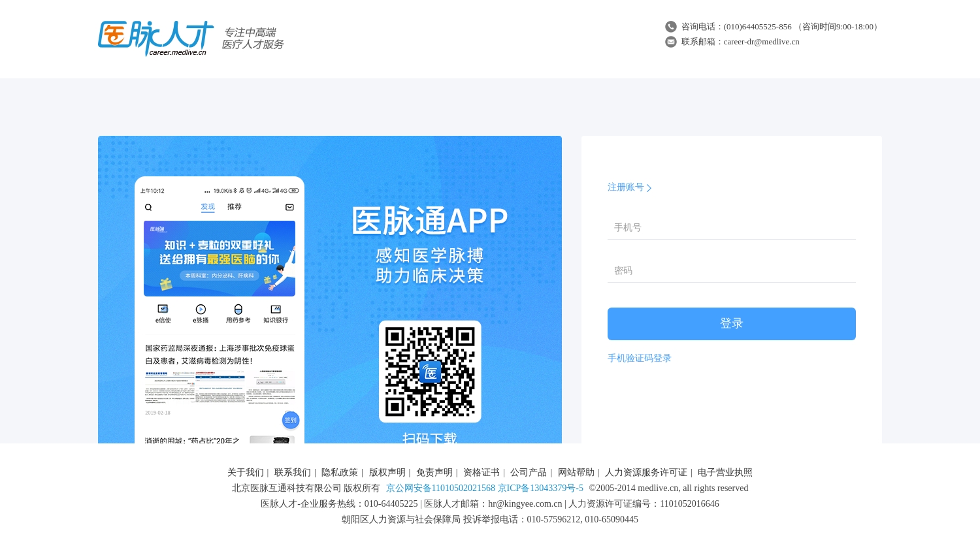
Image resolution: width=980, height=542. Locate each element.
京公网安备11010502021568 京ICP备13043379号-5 (485, 488)
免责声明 (434, 472)
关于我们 (246, 472)
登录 (732, 323)
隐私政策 (340, 472)
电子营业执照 (725, 472)
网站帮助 (576, 472)
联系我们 (293, 472)
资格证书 (482, 472)
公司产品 (529, 472)
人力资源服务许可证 (646, 472)
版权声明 (387, 472)
